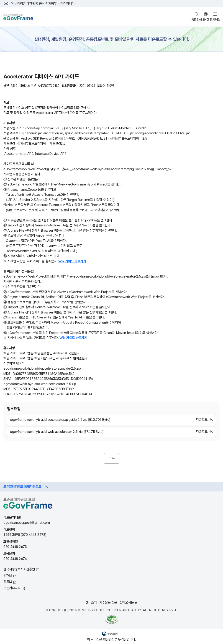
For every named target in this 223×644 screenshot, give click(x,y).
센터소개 (91, 602)
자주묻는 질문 (108, 602)
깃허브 (8, 575)
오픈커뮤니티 (12, 588)
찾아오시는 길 (129, 602)
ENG (206, 20)
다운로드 (202, 420)
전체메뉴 (215, 20)
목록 (111, 458)
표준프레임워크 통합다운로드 (22, 487)
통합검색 (197, 20)
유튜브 (8, 582)
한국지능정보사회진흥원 (19, 569)
